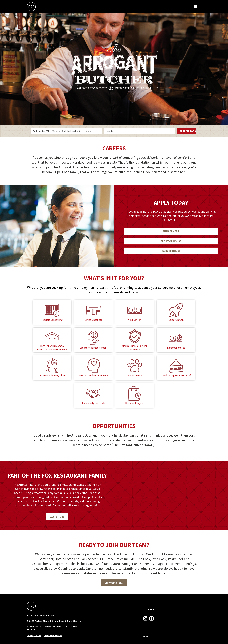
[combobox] (67, 131)
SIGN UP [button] (151, 606)
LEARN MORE (57, 513)
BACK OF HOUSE (171, 251)
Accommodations (53, 632)
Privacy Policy (34, 632)
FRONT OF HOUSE (171, 241)
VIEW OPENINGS (114, 579)
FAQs (146, 633)
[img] (171, 492)
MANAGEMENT (171, 231)
